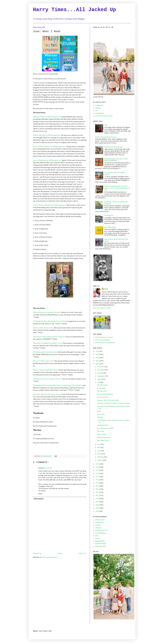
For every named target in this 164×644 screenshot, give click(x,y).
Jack (97, 111)
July (99, 382)
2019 (98, 470)
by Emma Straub (47, 394)
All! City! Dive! (102, 391)
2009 (98, 502)
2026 (98, 351)
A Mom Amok (100, 520)
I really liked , (72, 385)
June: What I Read (103, 440)
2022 (98, 364)
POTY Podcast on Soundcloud (105, 343)
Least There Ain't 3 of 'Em (104, 116)
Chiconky (98, 528)
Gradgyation (99, 105)
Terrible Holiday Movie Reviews (106, 137)
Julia (97, 536)
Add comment (38, 499)
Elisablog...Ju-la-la (101, 530)
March (100, 454)
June (99, 444)
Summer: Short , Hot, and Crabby (108, 400)
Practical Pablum (101, 544)
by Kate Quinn (45, 352)
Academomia (100, 522)
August (100, 379)
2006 (98, 511)
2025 (98, 354)
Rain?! (99, 411)
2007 (98, 508)
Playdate (98, 108)
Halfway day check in (104, 437)
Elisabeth (41, 468)
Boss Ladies (101, 414)
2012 (98, 492)
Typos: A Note (102, 434)
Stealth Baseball (102, 425)
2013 (98, 489)
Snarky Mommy (101, 546)
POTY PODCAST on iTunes (104, 337)
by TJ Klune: (49, 337)
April (99, 451)
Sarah (106, 289)
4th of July (100, 431)
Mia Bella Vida (100, 541)
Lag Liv (98, 538)
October (100, 373)
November (101, 370)
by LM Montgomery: (46, 117)
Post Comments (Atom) (49, 557)
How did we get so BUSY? (106, 428)
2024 (98, 358)
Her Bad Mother (101, 533)
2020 (98, 467)
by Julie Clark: (44, 361)
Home (60, 554)
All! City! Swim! (102, 385)
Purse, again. (101, 388)
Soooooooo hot (102, 397)
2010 (98, 499)
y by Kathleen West (45, 370)
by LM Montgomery (47, 160)
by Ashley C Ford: (48, 343)
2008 (98, 505)
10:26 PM (48, 468)
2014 (98, 486)
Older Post (82, 554)
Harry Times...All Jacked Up (74, 10)
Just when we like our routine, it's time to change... (114, 403)
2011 (98, 496)
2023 (98, 361)
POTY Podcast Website (103, 340)
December (101, 367)
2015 (98, 483)
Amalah (98, 525)
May (99, 448)
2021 (98, 464)
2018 (98, 474)
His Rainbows (100, 113)
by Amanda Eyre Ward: (47, 385)
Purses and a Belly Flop (105, 394)
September (101, 376)
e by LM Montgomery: (47, 135)
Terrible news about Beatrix (114, 147)
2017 (98, 477)
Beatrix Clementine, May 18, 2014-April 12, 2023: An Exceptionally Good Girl (117, 188)
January (100, 460)
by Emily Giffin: (43, 328)
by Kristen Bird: (50, 321)
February (101, 457)
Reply (40, 494)
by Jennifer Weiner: (47, 312)
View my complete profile (102, 308)
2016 (98, 480)
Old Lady (100, 417)
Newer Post (37, 554)
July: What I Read (110, 227)
